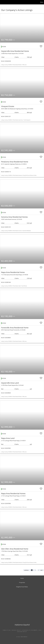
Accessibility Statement (30, 630)
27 (39, 570)
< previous (26, 570)
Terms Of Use (7, 630)
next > (42, 570)
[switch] (41, 46)
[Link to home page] (2, 2)
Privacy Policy (16, 630)
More (42, 2)
